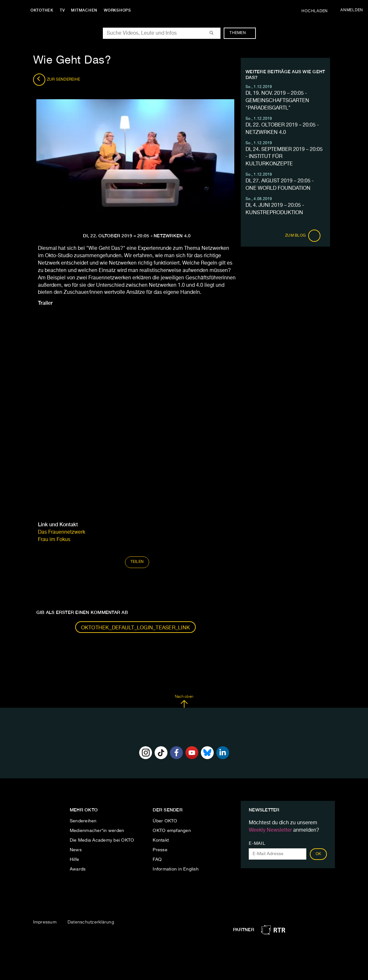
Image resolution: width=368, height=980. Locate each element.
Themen (241, 33)
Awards (78, 869)
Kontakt (161, 840)
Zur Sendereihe (57, 80)
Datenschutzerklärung (91, 922)
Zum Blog (303, 236)
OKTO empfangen (172, 831)
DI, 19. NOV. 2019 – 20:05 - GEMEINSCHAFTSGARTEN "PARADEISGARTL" (277, 101)
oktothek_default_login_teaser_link (136, 628)
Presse (160, 850)
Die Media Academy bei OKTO (102, 840)
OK (319, 854)
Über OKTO (165, 821)
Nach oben (184, 701)
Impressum (45, 922)
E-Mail (257, 844)
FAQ (157, 860)
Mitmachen (85, 10)
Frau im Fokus (54, 540)
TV (62, 10)
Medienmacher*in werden (97, 831)
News (76, 850)
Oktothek (42, 10)
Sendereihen (83, 821)
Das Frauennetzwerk (62, 532)
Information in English (176, 869)
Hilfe (74, 860)
